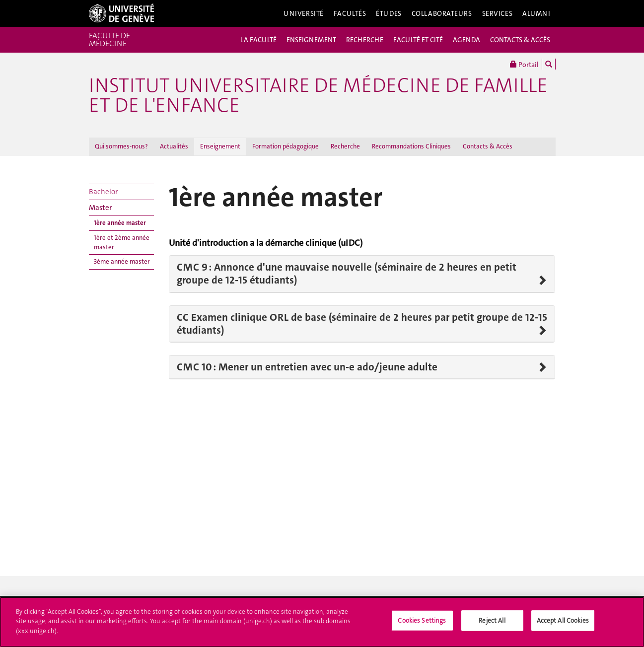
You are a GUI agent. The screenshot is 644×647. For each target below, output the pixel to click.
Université (304, 13)
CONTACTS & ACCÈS (520, 40)
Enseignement (220, 146)
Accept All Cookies (563, 624)
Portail (524, 64)
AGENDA (466, 40)
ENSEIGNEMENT (311, 40)
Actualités (174, 146)
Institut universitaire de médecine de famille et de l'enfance (318, 95)
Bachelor (103, 192)
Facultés (350, 13)
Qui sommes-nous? (121, 146)
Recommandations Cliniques (411, 146)
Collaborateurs (442, 13)
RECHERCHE (365, 40)
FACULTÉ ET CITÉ (418, 40)
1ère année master (120, 223)
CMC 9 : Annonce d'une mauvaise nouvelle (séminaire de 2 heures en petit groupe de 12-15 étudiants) (347, 274)
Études (389, 13)
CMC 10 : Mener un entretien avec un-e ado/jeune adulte (307, 367)
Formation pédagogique (286, 146)
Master (100, 208)
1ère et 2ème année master (122, 242)
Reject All (492, 624)
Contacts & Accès (488, 146)
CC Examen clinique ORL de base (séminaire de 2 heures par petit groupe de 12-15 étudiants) (362, 324)
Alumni (536, 13)
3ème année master (122, 261)
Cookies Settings (422, 624)
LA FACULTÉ (258, 40)
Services (498, 13)
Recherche (345, 146)
